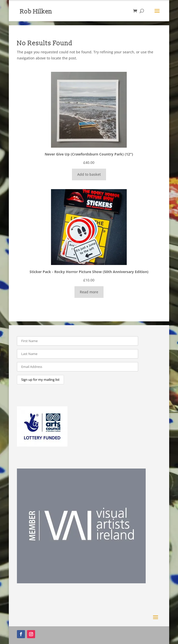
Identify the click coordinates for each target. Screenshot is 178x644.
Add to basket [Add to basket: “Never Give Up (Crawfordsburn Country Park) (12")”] (89, 174)
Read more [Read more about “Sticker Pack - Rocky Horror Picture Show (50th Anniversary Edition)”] (89, 292)
